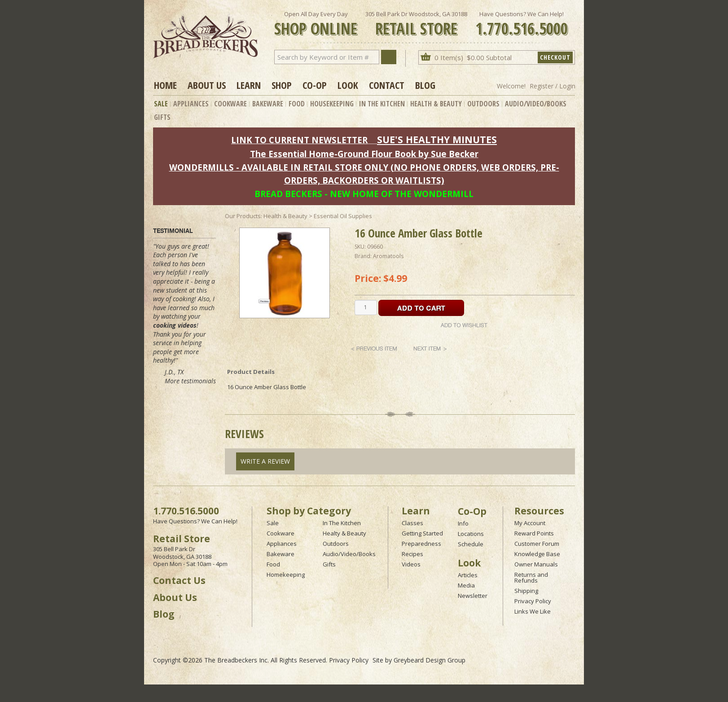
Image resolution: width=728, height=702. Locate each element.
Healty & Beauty (344, 533)
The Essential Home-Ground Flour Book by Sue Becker (364, 154)
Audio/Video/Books (536, 104)
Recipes (412, 554)
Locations (471, 534)
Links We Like (533, 611)
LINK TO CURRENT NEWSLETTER (299, 140)
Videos (411, 564)
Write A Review (265, 461)
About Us (207, 85)
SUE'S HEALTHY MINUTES (437, 139)
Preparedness (421, 544)
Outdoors (483, 104)
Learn (249, 85)
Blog (425, 85)
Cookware (230, 104)
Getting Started (422, 533)
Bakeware (268, 104)
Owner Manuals (536, 564)
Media (466, 585)
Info (463, 523)
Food (297, 104)
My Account (530, 523)
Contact (387, 85)
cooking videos (175, 325)
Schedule (471, 544)
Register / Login (553, 86)
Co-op (315, 85)
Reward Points (534, 533)
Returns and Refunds (531, 577)
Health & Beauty (436, 104)
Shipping (526, 591)
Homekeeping (286, 575)
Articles (468, 575)
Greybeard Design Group (430, 660)
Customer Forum (537, 544)
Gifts (162, 117)
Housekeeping (332, 104)
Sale (161, 104)
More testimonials (190, 381)
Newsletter (473, 596)
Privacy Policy (533, 601)
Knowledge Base (537, 554)
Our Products (243, 216)
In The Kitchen (382, 104)
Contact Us (179, 580)
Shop (282, 85)
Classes (412, 523)
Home (165, 85)
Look (348, 85)
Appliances (191, 104)
